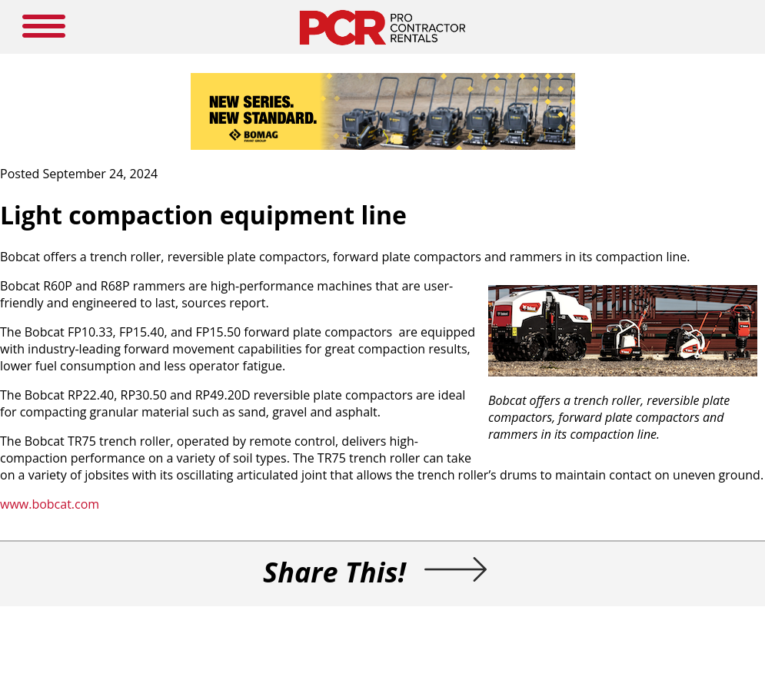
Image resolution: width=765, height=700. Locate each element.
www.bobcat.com (50, 504)
